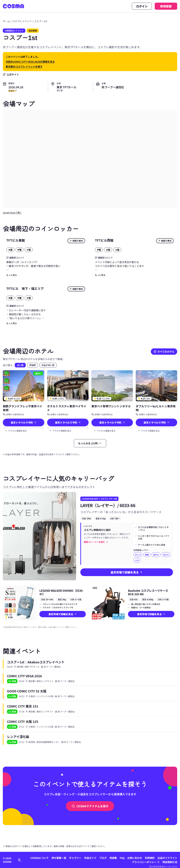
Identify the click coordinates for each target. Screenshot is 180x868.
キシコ (138, 555)
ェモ (137, 560)
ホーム (7, 21)
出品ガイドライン (167, 858)
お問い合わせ (135, 858)
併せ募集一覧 (59, 858)
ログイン (142, 6)
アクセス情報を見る (16, 431)
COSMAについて (39, 858)
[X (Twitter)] (19, 860)
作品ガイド (90, 858)
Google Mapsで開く (12, 213)
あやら (156, 555)
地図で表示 (76, 241)
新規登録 (166, 6)
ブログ (103, 858)
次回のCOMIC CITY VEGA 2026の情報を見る (30, 62)
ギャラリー (75, 858)
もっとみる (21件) (90, 443)
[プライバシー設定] (158, 862)
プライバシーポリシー (144, 862)
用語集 (113, 858)
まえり (166, 555)
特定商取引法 (170, 862)
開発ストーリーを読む (96, 542)
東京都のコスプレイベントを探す (24, 67)
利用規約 (150, 858)
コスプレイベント (22, 21)
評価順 (33, 365)
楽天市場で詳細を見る (127, 572)
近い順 (20, 365)
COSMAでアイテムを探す (90, 806)
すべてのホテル (164, 352)
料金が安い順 (48, 365)
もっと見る (12, 275)
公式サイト (11, 74)
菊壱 (147, 555)
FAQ (122, 858)
